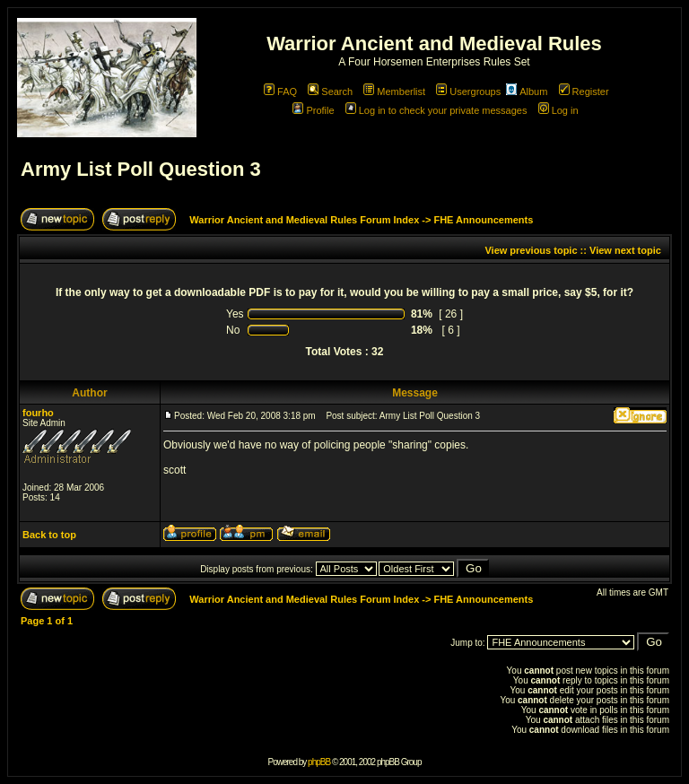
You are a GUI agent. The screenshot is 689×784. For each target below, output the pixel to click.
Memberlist (394, 91)
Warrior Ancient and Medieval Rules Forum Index (304, 220)
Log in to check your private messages (436, 110)
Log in (558, 110)
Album (527, 91)
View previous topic (531, 250)
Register (584, 91)
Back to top (49, 535)
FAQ (280, 91)
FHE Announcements (483, 220)
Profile (313, 110)
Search (330, 91)
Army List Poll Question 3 (141, 169)
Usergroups (468, 91)
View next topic (625, 250)
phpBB (319, 762)
